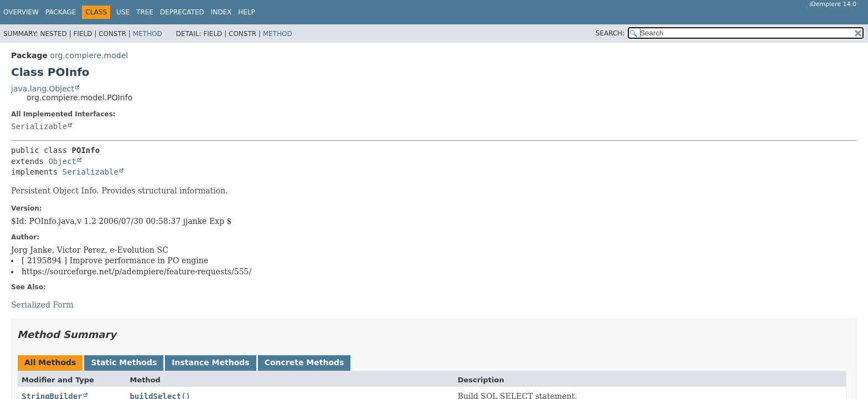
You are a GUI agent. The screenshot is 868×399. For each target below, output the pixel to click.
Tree (145, 12)
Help (247, 12)
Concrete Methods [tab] (304, 362)
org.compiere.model (89, 55)
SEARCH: (610, 33)
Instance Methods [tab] (210, 362)
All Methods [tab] (50, 362)
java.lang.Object (43, 89)
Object (62, 161)
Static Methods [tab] (124, 362)
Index (221, 12)
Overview (21, 12)
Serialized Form (42, 305)
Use (123, 12)
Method (148, 34)
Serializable (39, 126)
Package (61, 12)
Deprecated (182, 12)
